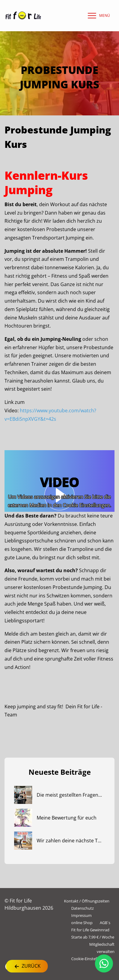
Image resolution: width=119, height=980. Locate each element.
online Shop (82, 923)
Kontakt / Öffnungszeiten (87, 901)
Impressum (81, 915)
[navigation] (97, 16)
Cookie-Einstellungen (90, 959)
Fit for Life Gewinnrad (90, 930)
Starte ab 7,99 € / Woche (93, 937)
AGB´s (105, 923)
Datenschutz (82, 908)
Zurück (27, 966)
